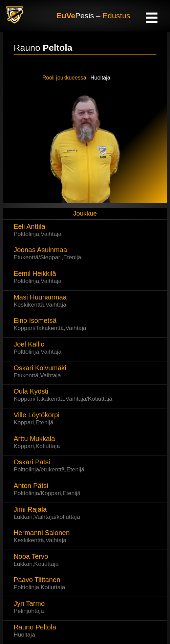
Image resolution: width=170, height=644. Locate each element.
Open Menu (152, 17)
